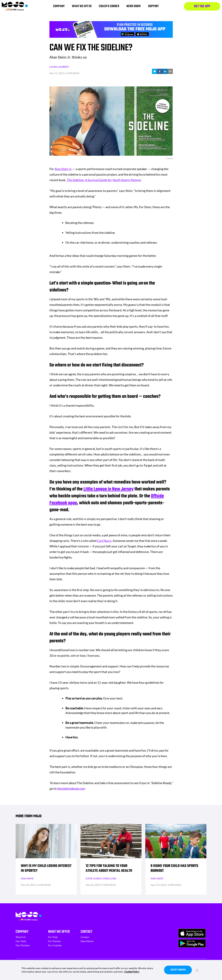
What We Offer (59, 932)
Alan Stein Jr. (63, 169)
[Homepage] (15, 6)
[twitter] (155, 71)
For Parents (54, 941)
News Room (87, 941)
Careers (85, 937)
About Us (21, 937)
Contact (86, 932)
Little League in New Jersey (108, 489)
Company (22, 932)
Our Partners (23, 945)
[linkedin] (165, 71)
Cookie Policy (132, 972)
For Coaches (55, 945)
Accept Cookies (178, 970)
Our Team (21, 941)
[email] (170, 71)
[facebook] (160, 71)
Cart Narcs (104, 541)
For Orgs (53, 937)
